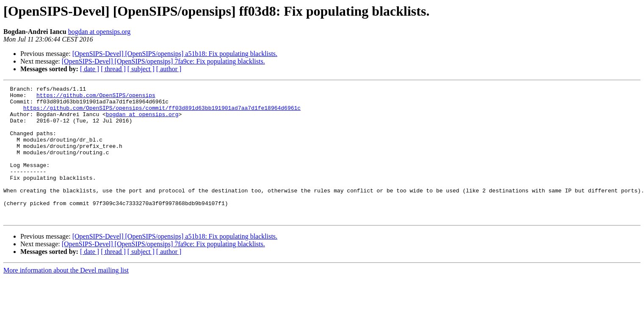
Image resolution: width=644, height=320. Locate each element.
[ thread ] (113, 69)
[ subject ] (141, 69)
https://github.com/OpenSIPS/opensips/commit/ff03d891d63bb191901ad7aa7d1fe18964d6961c (162, 113)
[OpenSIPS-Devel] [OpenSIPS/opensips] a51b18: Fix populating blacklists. (175, 54)
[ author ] (169, 69)
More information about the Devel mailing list (66, 297)
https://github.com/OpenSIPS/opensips (96, 97)
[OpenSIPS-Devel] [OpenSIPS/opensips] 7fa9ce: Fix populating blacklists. (163, 61)
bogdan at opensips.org (100, 32)
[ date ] (90, 69)
